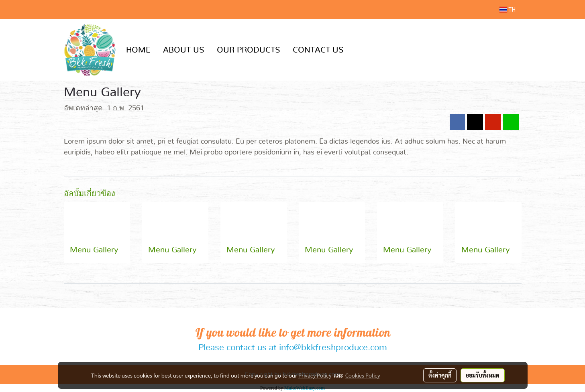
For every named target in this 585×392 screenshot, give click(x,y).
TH (508, 10)
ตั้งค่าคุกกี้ (440, 375)
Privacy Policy (315, 375)
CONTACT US (318, 50)
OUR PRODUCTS (249, 50)
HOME (138, 50)
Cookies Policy (363, 375)
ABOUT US (184, 50)
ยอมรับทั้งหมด (483, 375)
